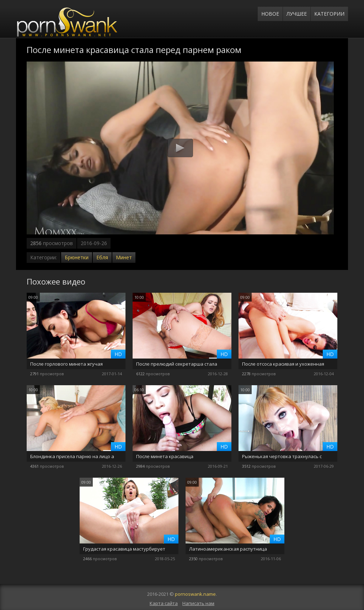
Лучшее (297, 14)
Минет (124, 257)
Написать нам (198, 603)
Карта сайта (164, 603)
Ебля (102, 257)
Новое (270, 14)
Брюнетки (77, 257)
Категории (329, 14)
